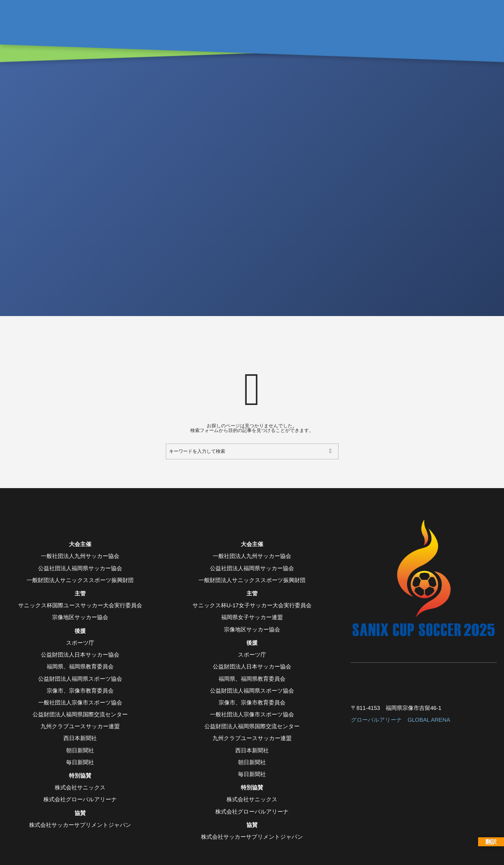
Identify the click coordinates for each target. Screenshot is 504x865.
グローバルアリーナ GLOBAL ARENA (400, 720)
